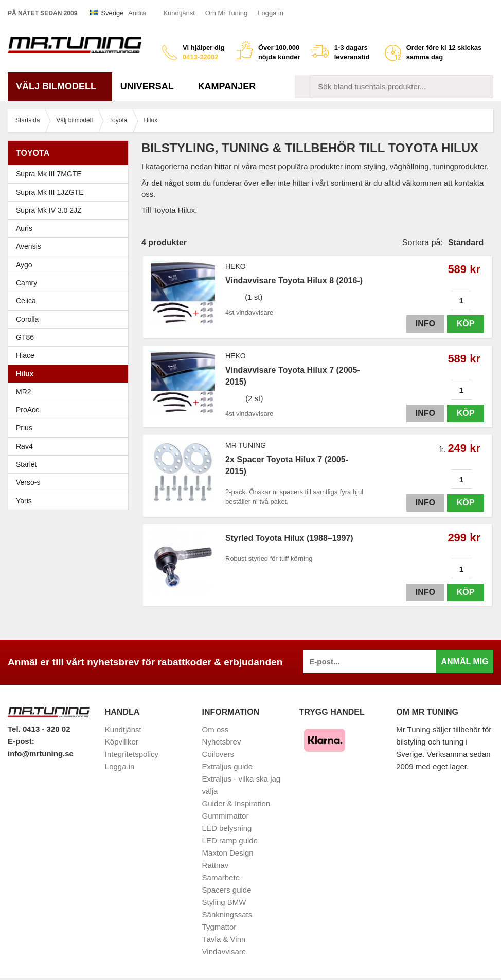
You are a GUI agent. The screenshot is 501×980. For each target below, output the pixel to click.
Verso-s (28, 482)
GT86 (25, 337)
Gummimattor (226, 816)
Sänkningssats (227, 914)
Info (425, 324)
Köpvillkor (122, 742)
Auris (24, 228)
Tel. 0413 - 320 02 (39, 729)
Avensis (71, 246)
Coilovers (218, 754)
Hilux (25, 374)
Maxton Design (228, 853)
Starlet (71, 464)
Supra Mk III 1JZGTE (71, 192)
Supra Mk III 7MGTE (71, 174)
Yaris (71, 501)
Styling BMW (224, 902)
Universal (151, 86)
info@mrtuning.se (41, 754)
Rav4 (24, 446)
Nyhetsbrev (222, 742)
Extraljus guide (227, 766)
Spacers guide (227, 890)
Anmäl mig (464, 661)
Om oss (216, 729)
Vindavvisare (224, 951)
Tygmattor (219, 927)
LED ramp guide (230, 840)
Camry (71, 283)
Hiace (25, 355)
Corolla (71, 319)
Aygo (24, 265)
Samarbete (221, 877)
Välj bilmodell (60, 86)
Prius (71, 428)
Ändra (137, 13)
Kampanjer (227, 86)
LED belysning (227, 828)
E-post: (21, 741)
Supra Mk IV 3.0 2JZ (71, 210)
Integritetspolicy (132, 754)
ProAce (28, 410)
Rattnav (216, 865)
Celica (71, 301)
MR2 (71, 392)
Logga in (271, 13)
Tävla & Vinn (224, 939)
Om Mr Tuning (226, 13)
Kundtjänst (179, 13)
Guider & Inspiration (236, 803)
